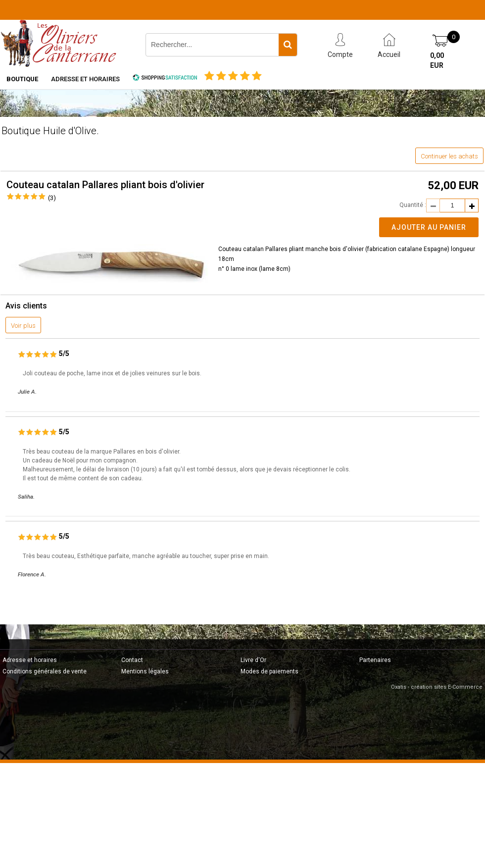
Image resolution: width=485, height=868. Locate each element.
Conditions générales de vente (45, 671)
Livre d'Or (253, 660)
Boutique (22, 79)
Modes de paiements (269, 671)
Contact (132, 660)
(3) (52, 198)
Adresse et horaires (85, 79)
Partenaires (375, 660)
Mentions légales (145, 671)
